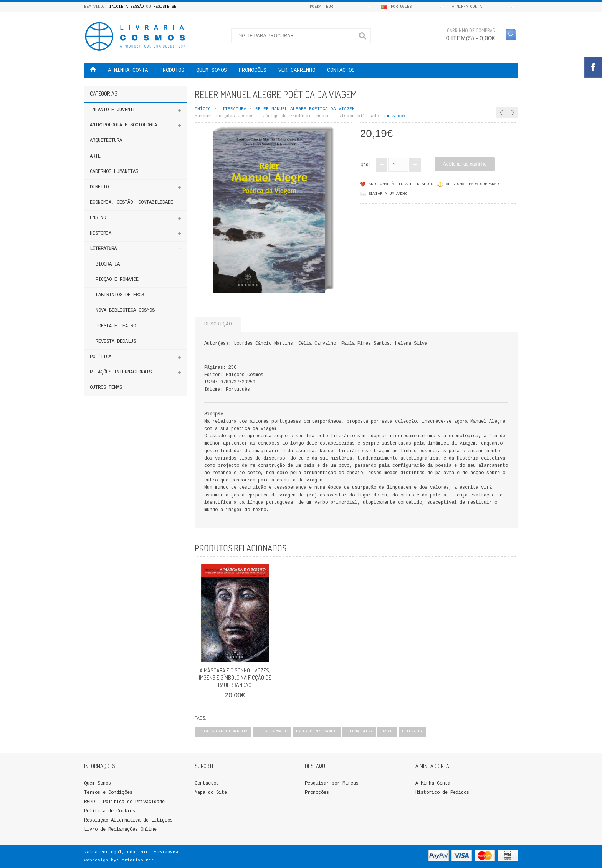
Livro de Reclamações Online (120, 830)
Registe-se (165, 7)
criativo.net (138, 860)
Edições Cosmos (235, 116)
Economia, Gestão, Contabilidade (131, 202)
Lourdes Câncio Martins (223, 731)
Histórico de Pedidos (442, 793)
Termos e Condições (108, 793)
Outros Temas (106, 388)
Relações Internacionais (121, 372)
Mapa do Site (211, 793)
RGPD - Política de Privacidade (124, 802)
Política (101, 357)
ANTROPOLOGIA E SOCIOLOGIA (123, 125)
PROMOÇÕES (253, 70)
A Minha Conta (433, 783)
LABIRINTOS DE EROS (120, 295)
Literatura (103, 249)
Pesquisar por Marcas (332, 783)
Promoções (317, 793)
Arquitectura (106, 141)
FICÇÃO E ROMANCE (117, 280)
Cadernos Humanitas (114, 172)
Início (203, 109)
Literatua (412, 731)
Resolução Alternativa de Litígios (128, 820)
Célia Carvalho (272, 731)
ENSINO (98, 218)
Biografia (108, 264)
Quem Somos (98, 783)
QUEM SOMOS (212, 70)
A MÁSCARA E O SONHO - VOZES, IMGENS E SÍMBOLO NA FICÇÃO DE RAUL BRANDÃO (235, 678)
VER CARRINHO (297, 70)
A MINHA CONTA (128, 70)
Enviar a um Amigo (388, 194)
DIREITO (99, 187)
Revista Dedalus (116, 342)
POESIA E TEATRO (116, 326)
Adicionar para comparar (472, 184)
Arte (95, 156)
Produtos (172, 70)
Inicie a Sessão (127, 7)
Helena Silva (359, 731)
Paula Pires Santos (317, 731)
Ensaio (387, 731)
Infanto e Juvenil (113, 110)
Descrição (218, 324)
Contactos (341, 70)
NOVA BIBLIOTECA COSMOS (125, 310)
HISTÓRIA (101, 234)
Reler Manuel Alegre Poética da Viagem (305, 109)
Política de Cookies (110, 811)
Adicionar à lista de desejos (401, 184)
